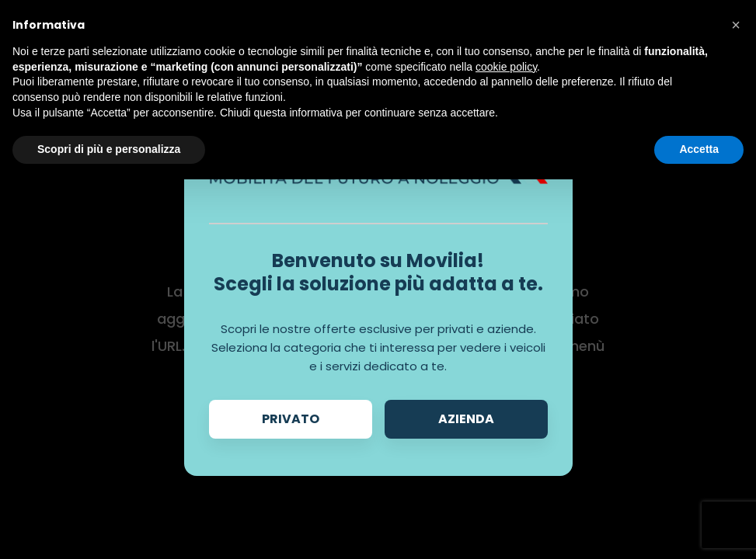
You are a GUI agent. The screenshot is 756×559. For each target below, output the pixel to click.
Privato (291, 419)
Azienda (466, 419)
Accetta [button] (699, 149)
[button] (736, 25)
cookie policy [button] (506, 67)
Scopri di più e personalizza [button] (109, 149)
